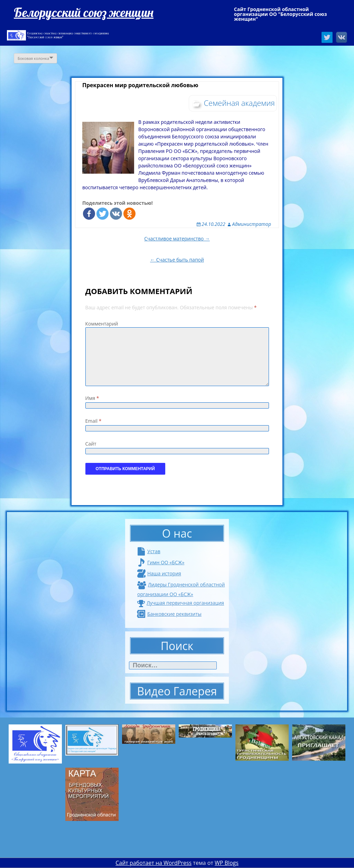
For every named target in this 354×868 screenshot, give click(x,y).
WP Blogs (227, 863)
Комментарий (102, 324)
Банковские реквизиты (169, 614)
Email (94, 421)
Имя (92, 398)
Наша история (159, 573)
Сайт (91, 444)
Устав (149, 551)
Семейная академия (239, 103)
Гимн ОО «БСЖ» (161, 562)
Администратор (251, 224)
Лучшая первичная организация (181, 603)
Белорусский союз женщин (84, 12)
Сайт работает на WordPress (153, 863)
